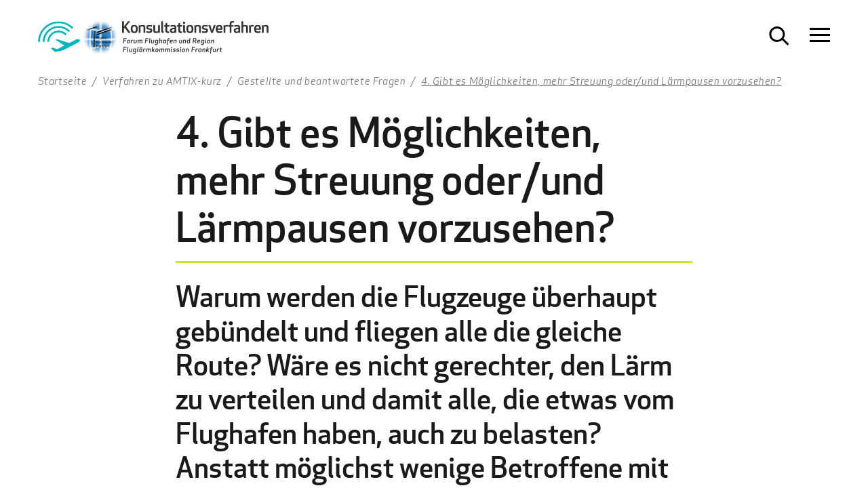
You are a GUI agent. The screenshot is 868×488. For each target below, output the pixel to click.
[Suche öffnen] (779, 36)
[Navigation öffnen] (820, 36)
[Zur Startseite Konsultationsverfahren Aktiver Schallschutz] (153, 41)
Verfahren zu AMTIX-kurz (162, 81)
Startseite (63, 81)
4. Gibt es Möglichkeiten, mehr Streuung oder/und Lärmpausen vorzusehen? (601, 81)
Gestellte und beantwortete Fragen (322, 81)
